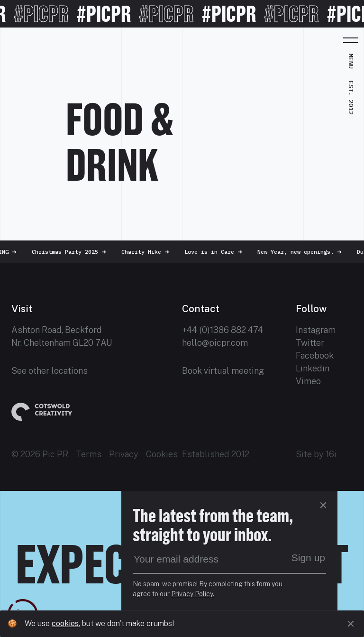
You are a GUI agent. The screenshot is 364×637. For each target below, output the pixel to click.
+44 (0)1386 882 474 (223, 330)
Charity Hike (150, 252)
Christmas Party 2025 (74, 252)
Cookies (162, 454)
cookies (65, 623)
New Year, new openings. (304, 252)
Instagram (316, 330)
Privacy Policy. (193, 594)
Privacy (124, 454)
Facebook (315, 355)
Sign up (308, 558)
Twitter (310, 343)
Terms (89, 454)
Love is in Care (218, 252)
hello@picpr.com (215, 343)
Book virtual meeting (223, 371)
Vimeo (308, 381)
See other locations (50, 371)
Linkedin (313, 368)
